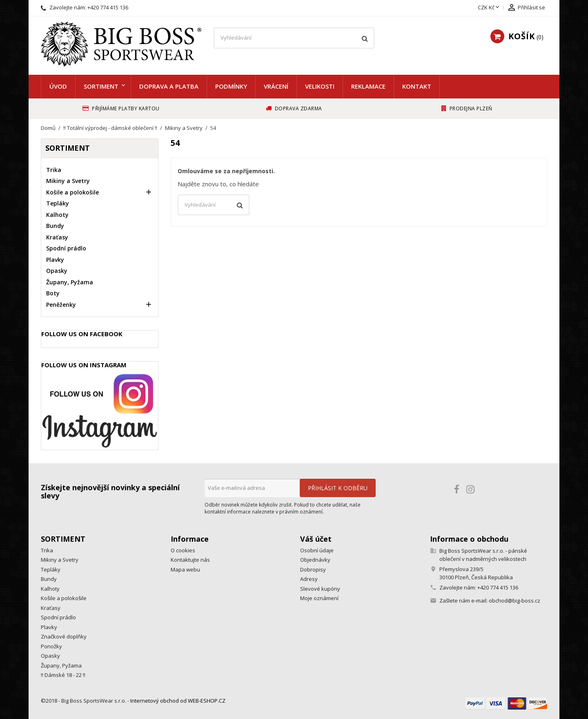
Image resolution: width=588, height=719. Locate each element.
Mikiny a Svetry (68, 181)
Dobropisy (313, 569)
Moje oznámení (319, 598)
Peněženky (61, 305)
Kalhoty (57, 215)
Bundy (55, 226)
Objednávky (315, 560)
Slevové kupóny (320, 589)
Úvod (58, 86)
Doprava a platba (169, 86)
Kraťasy (57, 237)
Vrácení (276, 86)
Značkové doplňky (64, 636)
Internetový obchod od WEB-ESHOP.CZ (178, 701)
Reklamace (368, 86)
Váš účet (316, 539)
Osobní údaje (317, 550)
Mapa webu (185, 569)
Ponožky (51, 646)
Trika (54, 170)
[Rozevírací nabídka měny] (489, 8)
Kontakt (417, 86)
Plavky (55, 260)
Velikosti (320, 86)
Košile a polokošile (72, 192)
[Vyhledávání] (294, 38)
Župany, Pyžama (70, 282)
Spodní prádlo (66, 248)
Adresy (309, 579)
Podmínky (231, 86)
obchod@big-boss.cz (514, 601)
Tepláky (58, 203)
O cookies (183, 550)
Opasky (57, 271)
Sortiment (101, 86)
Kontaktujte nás (190, 560)
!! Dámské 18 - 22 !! (63, 675)
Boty (53, 293)
